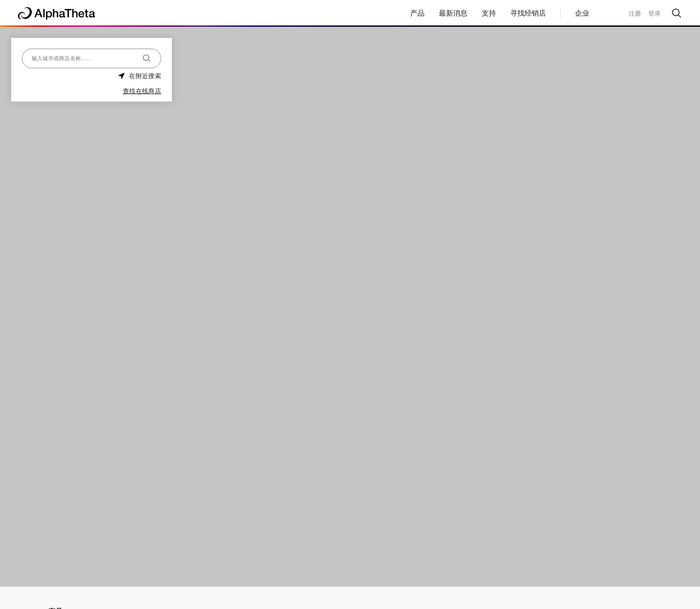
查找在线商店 (142, 91)
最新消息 (453, 13)
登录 (654, 13)
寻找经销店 (528, 13)
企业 (582, 13)
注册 (635, 13)
